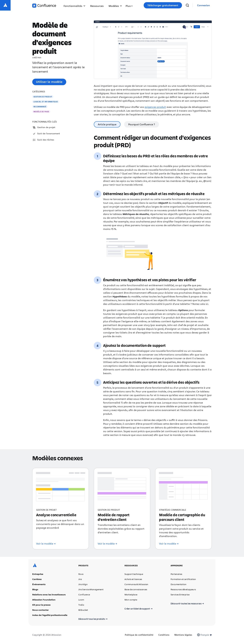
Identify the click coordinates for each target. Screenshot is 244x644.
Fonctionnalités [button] (74, 6)
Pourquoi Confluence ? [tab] (142, 124)
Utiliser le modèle (49, 82)
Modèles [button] (115, 6)
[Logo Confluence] (44, 6)
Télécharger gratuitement (163, 5)
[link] (203, 5)
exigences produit (155, 107)
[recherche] (187, 5)
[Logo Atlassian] (5, 5)
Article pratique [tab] (107, 124)
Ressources (97, 6)
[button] (129, 5)
